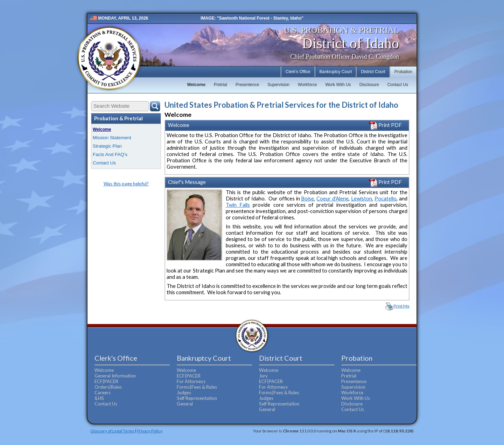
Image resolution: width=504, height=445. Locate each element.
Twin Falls (238, 205)
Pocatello (386, 199)
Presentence (247, 85)
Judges (184, 393)
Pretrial (220, 85)
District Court (373, 72)
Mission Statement (112, 138)
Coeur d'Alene (332, 199)
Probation (403, 72)
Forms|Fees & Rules (197, 387)
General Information (115, 376)
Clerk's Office (298, 72)
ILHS (99, 398)
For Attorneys (191, 381)
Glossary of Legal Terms (112, 431)
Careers (103, 393)
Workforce (307, 85)
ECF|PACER (106, 381)
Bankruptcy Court (336, 72)
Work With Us (338, 85)
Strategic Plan (107, 146)
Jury (263, 376)
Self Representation (197, 398)
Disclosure (369, 85)
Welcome (196, 85)
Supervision (278, 85)
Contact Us (398, 85)
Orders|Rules (108, 387)
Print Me (401, 306)
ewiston (363, 199)
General (185, 404)
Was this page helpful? (126, 184)
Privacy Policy (150, 431)
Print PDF (385, 125)
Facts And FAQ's (110, 154)
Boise (307, 199)
